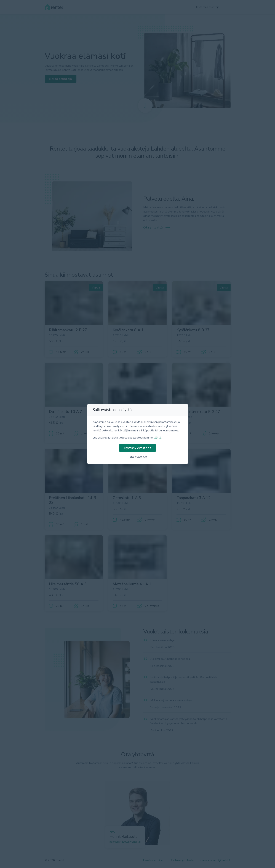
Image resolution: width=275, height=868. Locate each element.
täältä (157, 438)
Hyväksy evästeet (137, 448)
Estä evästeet (137, 457)
